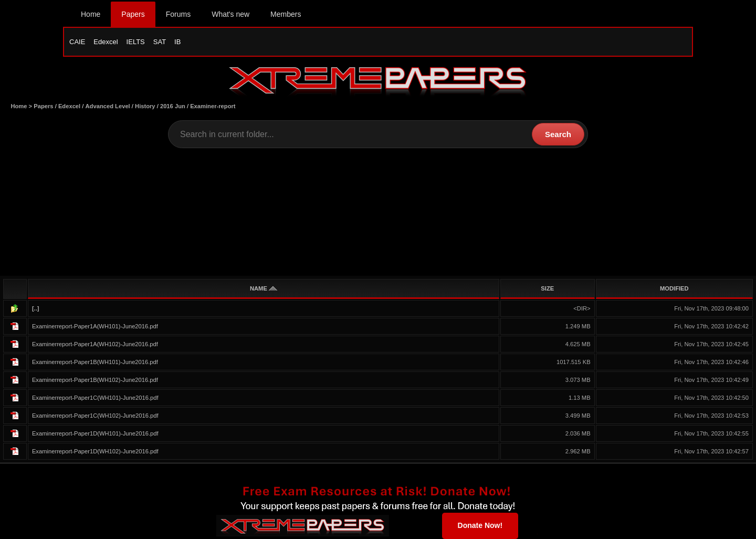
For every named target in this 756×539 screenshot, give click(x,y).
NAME (264, 288)
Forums (178, 14)
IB (177, 42)
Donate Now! (480, 525)
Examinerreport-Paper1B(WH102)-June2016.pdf (95, 380)
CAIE (77, 42)
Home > (22, 106)
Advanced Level (108, 106)
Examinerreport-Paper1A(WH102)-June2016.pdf (95, 344)
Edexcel (106, 42)
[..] (36, 308)
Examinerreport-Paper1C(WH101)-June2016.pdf (95, 398)
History (145, 106)
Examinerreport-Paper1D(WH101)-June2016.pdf (95, 433)
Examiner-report (213, 106)
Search (558, 134)
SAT (160, 42)
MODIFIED (674, 288)
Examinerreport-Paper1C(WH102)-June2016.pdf (95, 416)
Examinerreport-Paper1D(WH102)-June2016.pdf (95, 451)
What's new (230, 14)
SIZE (547, 288)
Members (286, 14)
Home (91, 14)
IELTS (136, 42)
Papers (133, 14)
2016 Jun (173, 106)
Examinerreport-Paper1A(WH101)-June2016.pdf (95, 326)
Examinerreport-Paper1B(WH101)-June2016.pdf (95, 362)
